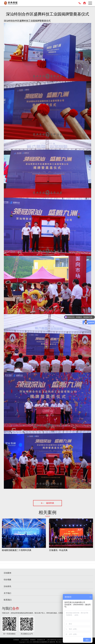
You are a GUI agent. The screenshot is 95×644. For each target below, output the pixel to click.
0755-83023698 (80, 3)
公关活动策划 (25, 640)
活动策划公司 (41, 640)
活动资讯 (7, 586)
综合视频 (7, 580)
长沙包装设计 (60, 640)
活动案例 (7, 573)
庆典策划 (33, 640)
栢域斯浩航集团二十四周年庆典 (17, 550)
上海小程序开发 (51, 640)
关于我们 (7, 593)
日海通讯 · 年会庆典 (58, 550)
